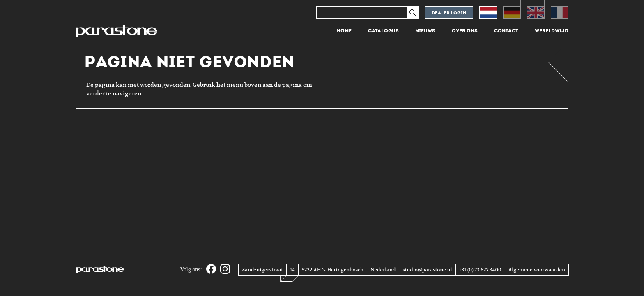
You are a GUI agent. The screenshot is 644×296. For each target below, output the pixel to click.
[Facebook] (211, 269)
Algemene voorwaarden (537, 270)
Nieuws (425, 31)
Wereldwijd (552, 31)
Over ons (465, 31)
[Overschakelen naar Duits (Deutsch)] (512, 9)
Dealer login (449, 13)
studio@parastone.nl (427, 270)
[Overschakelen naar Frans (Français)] (560, 9)
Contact (506, 31)
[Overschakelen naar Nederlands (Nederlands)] (488, 9)
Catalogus (383, 31)
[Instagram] (225, 269)
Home (344, 31)
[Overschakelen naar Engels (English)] (536, 9)
